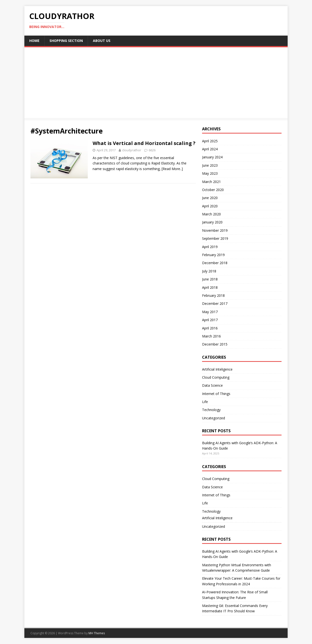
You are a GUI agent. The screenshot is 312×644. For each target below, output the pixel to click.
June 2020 (210, 198)
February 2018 (213, 295)
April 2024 (210, 149)
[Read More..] (172, 169)
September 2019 (215, 238)
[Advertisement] (156, 84)
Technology (211, 410)
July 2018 (209, 271)
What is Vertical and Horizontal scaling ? (144, 143)
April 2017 (210, 320)
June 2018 (210, 279)
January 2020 (212, 222)
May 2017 (210, 312)
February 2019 (213, 255)
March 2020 (211, 214)
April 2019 (210, 247)
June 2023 (210, 165)
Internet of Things (216, 394)
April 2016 (210, 328)
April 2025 (210, 141)
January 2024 (212, 157)
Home (34, 41)
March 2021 (211, 182)
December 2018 (215, 263)
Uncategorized (214, 418)
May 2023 (210, 173)
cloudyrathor (132, 150)
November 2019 (215, 230)
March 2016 (211, 336)
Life (205, 402)
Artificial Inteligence (217, 369)
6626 (152, 150)
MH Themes (97, 633)
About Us (102, 41)
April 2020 (210, 206)
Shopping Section (66, 41)
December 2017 (215, 303)
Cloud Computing (216, 377)
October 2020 (213, 190)
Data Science (212, 385)
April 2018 (210, 287)
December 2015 (215, 344)
